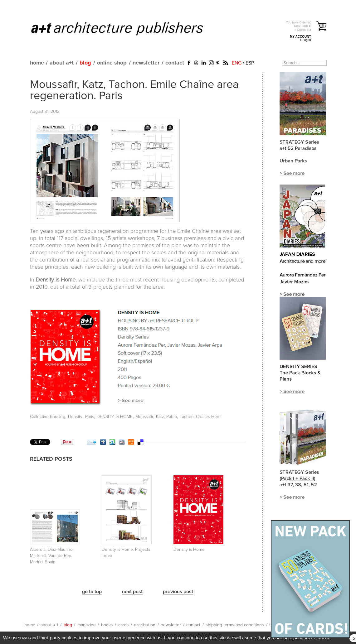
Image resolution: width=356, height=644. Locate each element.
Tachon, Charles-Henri (201, 417)
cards (124, 625)
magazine (87, 625)
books (107, 625)
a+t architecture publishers (125, 28)
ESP (250, 63)
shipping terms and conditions (235, 625)
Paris (90, 417)
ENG (237, 63)
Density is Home (189, 550)
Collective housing (48, 417)
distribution (145, 625)
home (37, 63)
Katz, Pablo (166, 417)
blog (85, 63)
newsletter (146, 63)
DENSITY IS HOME (115, 417)
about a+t (62, 63)
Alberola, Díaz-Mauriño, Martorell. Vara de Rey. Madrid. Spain (52, 556)
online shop (112, 63)
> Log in (305, 40)
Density (75, 417)
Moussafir (144, 417)
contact (175, 63)
